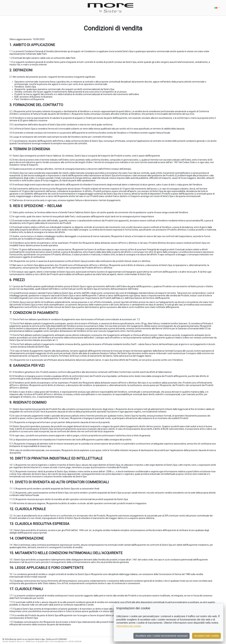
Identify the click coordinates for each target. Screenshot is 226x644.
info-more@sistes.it (58, 642)
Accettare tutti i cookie (206, 636)
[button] (217, 8)
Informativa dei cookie (129, 626)
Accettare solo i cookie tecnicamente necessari (162, 636)
